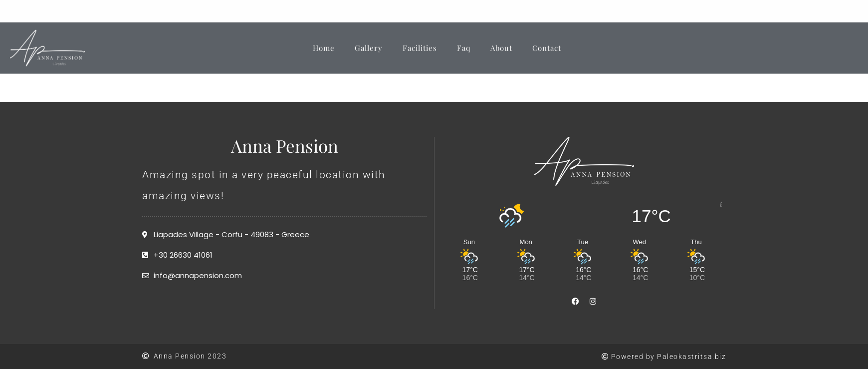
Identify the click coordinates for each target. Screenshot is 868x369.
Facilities (420, 42)
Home (324, 42)
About (501, 42)
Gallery (369, 42)
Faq (464, 42)
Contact (547, 42)
